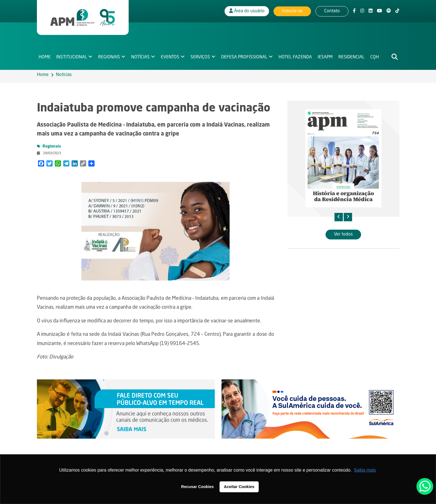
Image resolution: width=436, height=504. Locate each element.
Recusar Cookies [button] (198, 487)
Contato (332, 10)
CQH (377, 55)
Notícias (141, 55)
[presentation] (339, 217)
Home (45, 55)
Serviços (201, 55)
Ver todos (343, 234)
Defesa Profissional (246, 55)
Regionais (110, 55)
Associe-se (292, 10)
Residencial (354, 55)
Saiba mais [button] (365, 470)
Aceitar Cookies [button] (239, 487)
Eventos (171, 55)
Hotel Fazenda (297, 55)
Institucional (72, 55)
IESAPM (327, 55)
